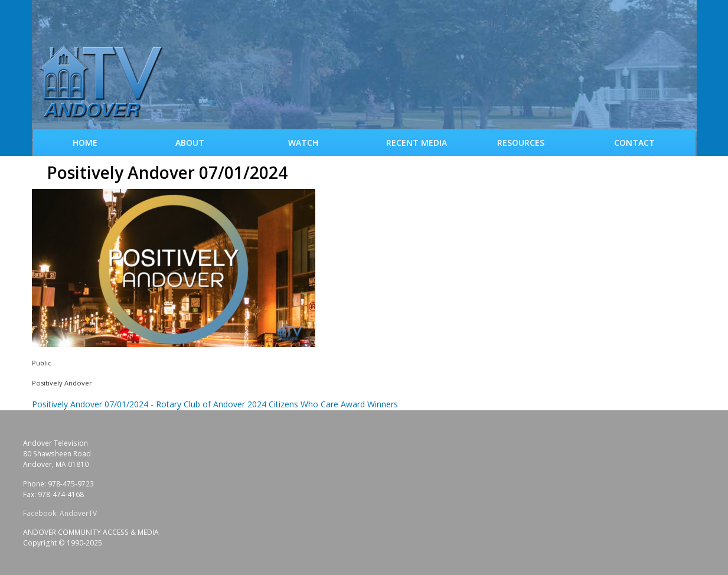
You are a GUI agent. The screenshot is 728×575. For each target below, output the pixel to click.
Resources (521, 143)
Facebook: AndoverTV (60, 513)
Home (85, 143)
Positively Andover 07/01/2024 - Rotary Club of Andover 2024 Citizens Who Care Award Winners (215, 404)
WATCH (303, 143)
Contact (634, 143)
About (190, 143)
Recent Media (417, 143)
